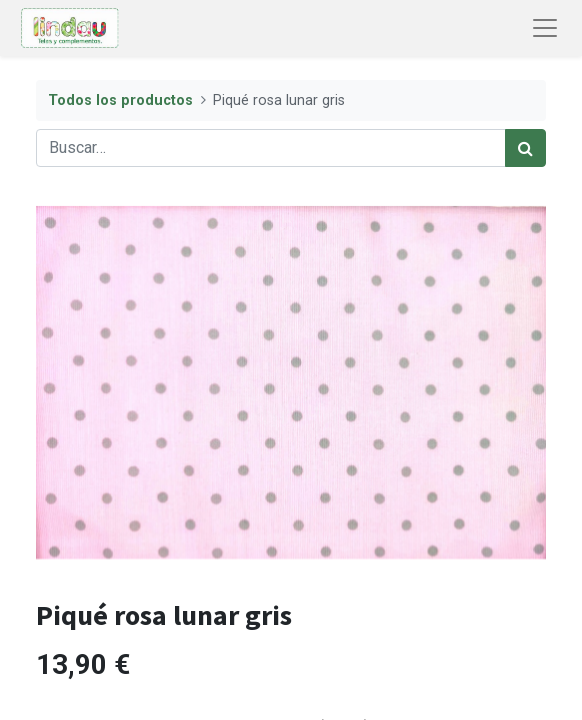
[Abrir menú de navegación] (545, 28)
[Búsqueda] (525, 148)
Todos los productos (120, 100)
